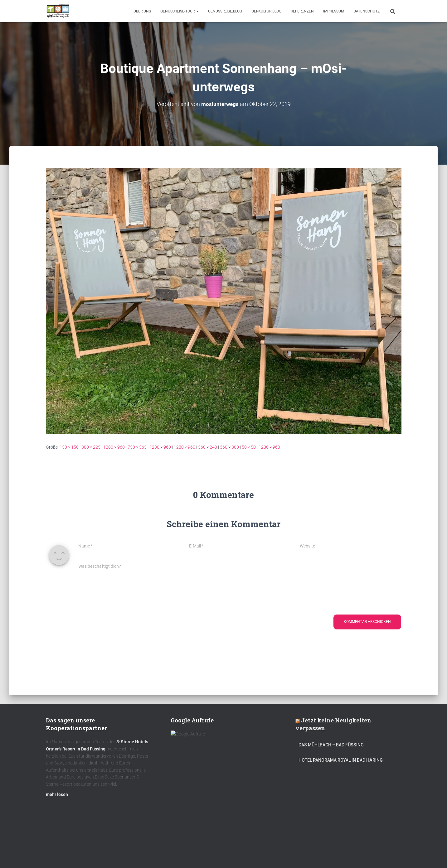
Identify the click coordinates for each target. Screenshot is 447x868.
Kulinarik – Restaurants (75, 853)
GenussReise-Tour (180, 11)
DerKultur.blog (266, 11)
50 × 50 (249, 447)
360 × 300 (229, 447)
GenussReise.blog (225, 11)
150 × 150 (69, 447)
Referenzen (302, 11)
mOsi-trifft (163, 853)
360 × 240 (208, 447)
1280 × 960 (114, 447)
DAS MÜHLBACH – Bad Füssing (331, 748)
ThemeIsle (392, 854)
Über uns (142, 11)
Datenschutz (367, 11)
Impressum (334, 11)
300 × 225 (91, 447)
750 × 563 (137, 447)
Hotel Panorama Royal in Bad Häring (341, 763)
